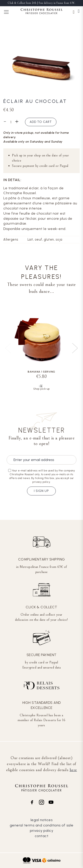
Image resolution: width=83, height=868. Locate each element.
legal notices (42, 820)
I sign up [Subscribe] (41, 491)
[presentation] (75, 348)
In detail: (12, 180)
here (73, 770)
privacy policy (41, 831)
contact (42, 836)
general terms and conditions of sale (42, 825)
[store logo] (42, 12)
